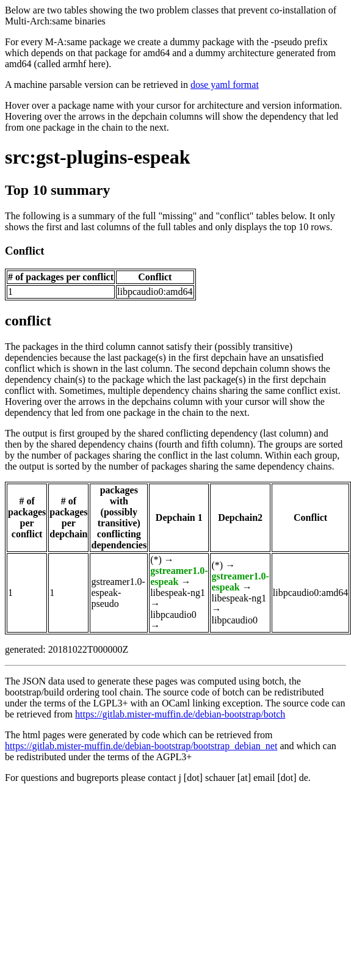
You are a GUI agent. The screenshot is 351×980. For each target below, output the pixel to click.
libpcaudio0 (173, 615)
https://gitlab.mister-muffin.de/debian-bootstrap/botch (180, 714)
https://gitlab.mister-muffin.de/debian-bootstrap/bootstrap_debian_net (141, 746)
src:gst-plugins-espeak (97, 157)
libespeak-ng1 (178, 593)
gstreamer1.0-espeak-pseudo (118, 593)
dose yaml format (225, 85)
